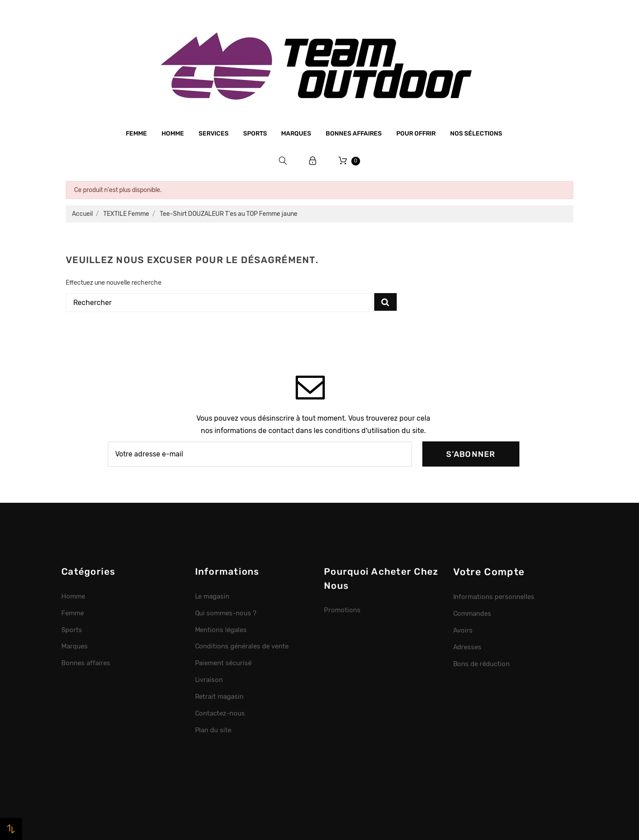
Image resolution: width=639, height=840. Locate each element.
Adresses (468, 647)
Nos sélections (476, 134)
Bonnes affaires (354, 134)
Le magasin (212, 596)
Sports (255, 134)
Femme (136, 134)
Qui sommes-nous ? (226, 613)
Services (214, 134)
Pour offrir (416, 134)
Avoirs (463, 630)
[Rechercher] (219, 303)
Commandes (472, 614)
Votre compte (489, 572)
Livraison (209, 680)
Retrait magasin (220, 697)
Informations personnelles (494, 597)
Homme (173, 134)
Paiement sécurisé (224, 663)
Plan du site (213, 730)
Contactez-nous (220, 713)
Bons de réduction (482, 664)
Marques (296, 134)
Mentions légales (221, 630)
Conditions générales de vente (242, 646)
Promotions (342, 610)
